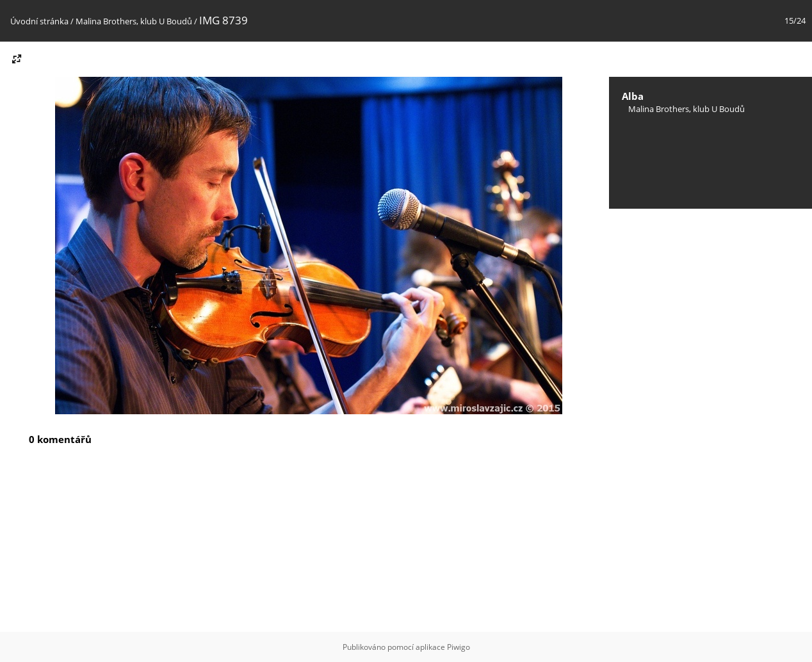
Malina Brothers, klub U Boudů (134, 21)
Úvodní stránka (39, 21)
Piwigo (459, 647)
